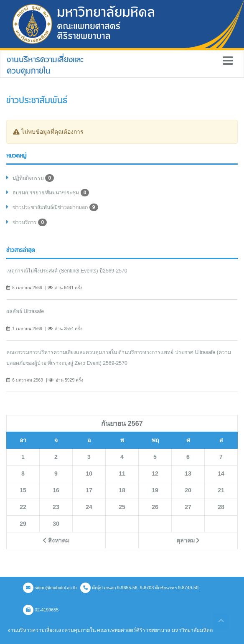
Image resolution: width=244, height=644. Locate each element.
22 (23, 507)
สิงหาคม (56, 540)
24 (89, 507)
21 (221, 490)
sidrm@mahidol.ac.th (50, 588)
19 (155, 490)
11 (122, 473)
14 (221, 473)
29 (23, 524)
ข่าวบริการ (30, 222)
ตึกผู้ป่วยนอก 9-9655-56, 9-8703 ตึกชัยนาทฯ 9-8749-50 (139, 588)
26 (155, 507)
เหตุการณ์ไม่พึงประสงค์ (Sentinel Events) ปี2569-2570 (67, 271)
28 (221, 507)
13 (188, 473)
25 (122, 507)
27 (188, 507)
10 (89, 473)
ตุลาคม (188, 540)
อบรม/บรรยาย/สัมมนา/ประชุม (51, 193)
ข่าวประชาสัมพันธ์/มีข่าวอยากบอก (55, 207)
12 (155, 473)
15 (23, 490)
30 (56, 524)
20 (188, 490)
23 (56, 507)
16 (56, 490)
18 (122, 490)
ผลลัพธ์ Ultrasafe (25, 311)
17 (89, 490)
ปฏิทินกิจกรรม (33, 178)
